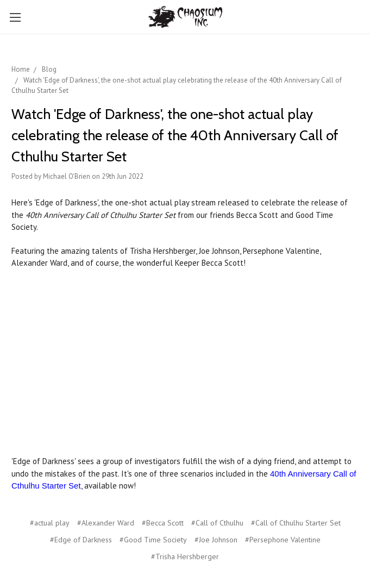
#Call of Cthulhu (217, 523)
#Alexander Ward (106, 523)
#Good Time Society (153, 540)
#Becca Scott (163, 523)
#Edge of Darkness (81, 540)
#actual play (50, 523)
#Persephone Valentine (283, 540)
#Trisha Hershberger (185, 556)
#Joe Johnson (216, 540)
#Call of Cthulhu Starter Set (296, 523)
